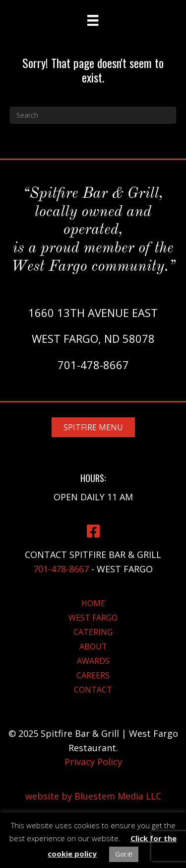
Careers (93, 675)
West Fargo (93, 618)
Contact (93, 690)
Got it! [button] (124, 854)
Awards (93, 661)
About (93, 646)
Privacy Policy (93, 762)
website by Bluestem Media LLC (93, 796)
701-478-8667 (93, 365)
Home (93, 603)
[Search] (93, 115)
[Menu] (93, 20)
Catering (93, 632)
